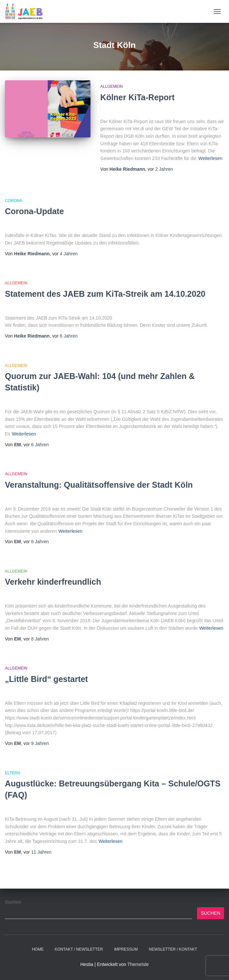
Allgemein (112, 87)
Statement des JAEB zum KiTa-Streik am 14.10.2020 (105, 294)
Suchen (13, 902)
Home (38, 949)
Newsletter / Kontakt (173, 949)
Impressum (126, 949)
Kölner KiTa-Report (137, 97)
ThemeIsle (138, 964)
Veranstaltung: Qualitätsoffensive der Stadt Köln (99, 485)
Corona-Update (34, 211)
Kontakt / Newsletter (79, 949)
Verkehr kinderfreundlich (53, 582)
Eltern (12, 773)
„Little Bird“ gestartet (46, 679)
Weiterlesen (210, 158)
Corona (14, 201)
